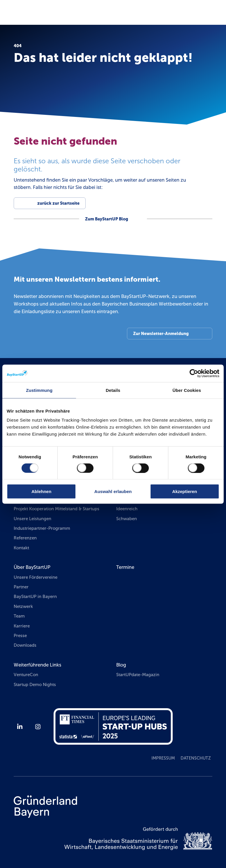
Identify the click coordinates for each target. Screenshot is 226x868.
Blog (121, 665)
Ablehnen (41, 491)
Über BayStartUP (32, 567)
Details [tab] (113, 390)
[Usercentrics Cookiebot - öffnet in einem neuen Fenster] (194, 373)
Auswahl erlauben (113, 491)
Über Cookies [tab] (187, 390)
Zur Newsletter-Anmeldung (161, 334)
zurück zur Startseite (58, 203)
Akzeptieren (184, 491)
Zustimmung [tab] (39, 390)
